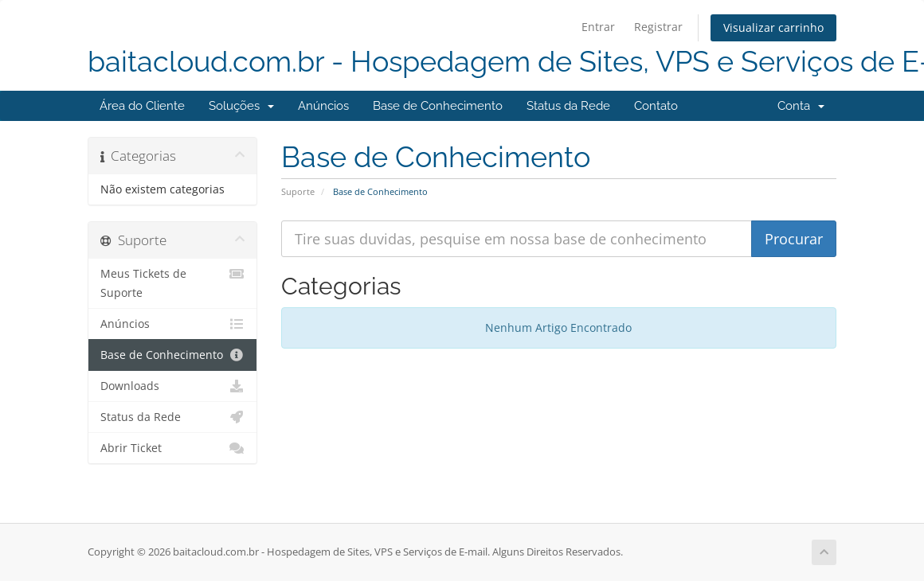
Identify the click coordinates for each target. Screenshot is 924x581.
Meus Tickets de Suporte (172, 282)
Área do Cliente (142, 106)
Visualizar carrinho (773, 27)
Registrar (658, 27)
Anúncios (323, 106)
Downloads (172, 386)
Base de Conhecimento (438, 106)
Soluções (241, 106)
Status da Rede (568, 106)
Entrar (598, 27)
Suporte (298, 191)
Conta (801, 106)
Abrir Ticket (172, 448)
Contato (656, 106)
